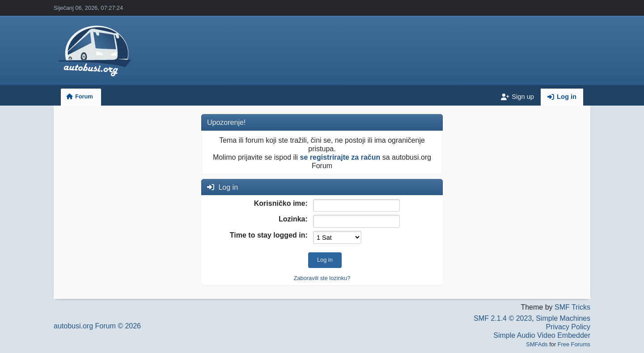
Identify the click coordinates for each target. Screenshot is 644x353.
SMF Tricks (572, 307)
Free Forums (574, 344)
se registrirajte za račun (340, 157)
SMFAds (537, 344)
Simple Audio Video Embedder (542, 335)
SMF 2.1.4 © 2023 (503, 318)
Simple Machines (563, 318)
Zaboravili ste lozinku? (322, 278)
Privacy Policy (568, 327)
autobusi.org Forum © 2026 (97, 326)
